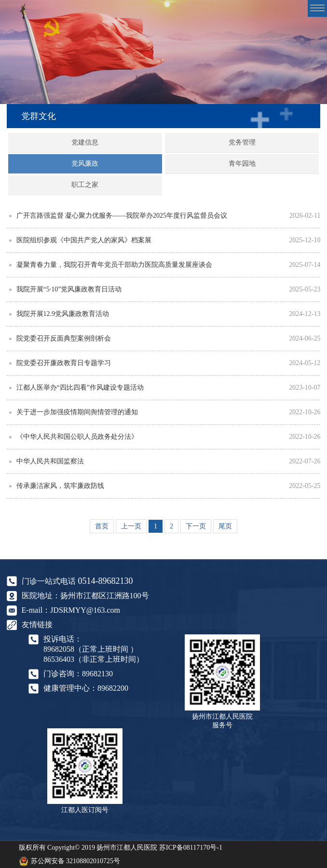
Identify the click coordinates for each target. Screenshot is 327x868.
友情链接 (37, 625)
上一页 (131, 526)
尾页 (225, 526)
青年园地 (242, 164)
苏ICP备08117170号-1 (191, 848)
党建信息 (85, 142)
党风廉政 (85, 164)
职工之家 (85, 185)
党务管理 (242, 142)
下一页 (196, 526)
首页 (102, 526)
